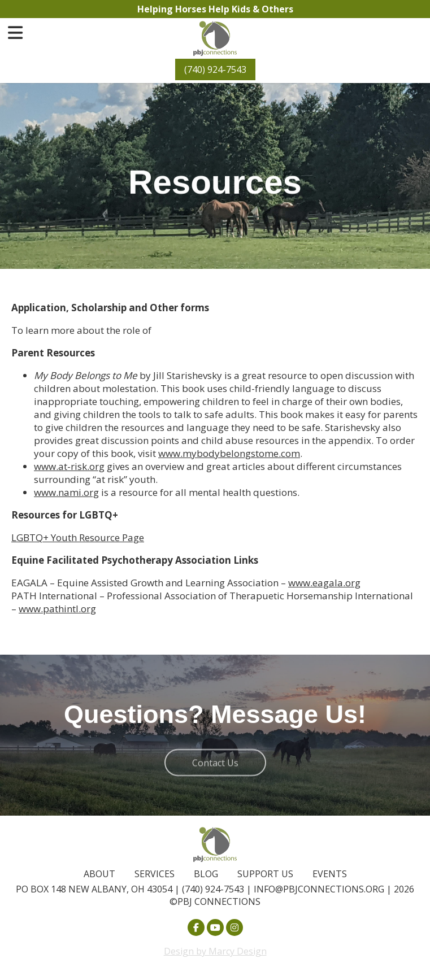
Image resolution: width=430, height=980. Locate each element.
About (99, 874)
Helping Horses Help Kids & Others (215, 9)
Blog (206, 874)
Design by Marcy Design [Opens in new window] (215, 951)
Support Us (265, 874)
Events (330, 874)
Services (155, 874)
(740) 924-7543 (215, 69)
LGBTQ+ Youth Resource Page (78, 537)
